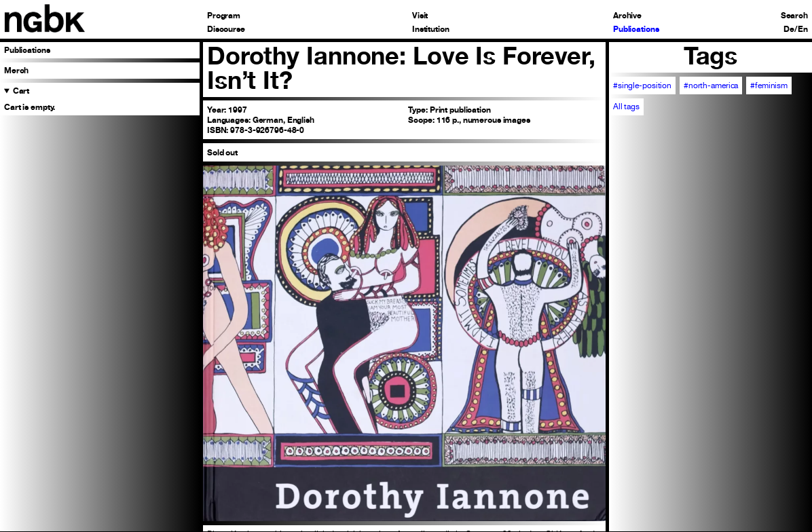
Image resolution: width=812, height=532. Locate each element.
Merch (16, 70)
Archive (627, 16)
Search (794, 16)
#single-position (642, 85)
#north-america (711, 85)
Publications (636, 29)
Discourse (226, 29)
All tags (626, 107)
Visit (420, 16)
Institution (431, 29)
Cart (21, 91)
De (789, 29)
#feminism (769, 85)
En (803, 29)
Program (224, 16)
